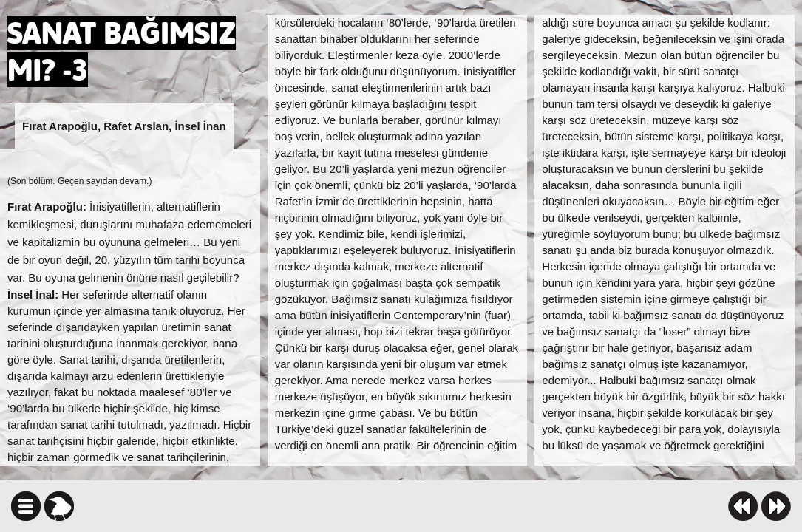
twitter (473, 506)
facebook (447, 506)
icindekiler (26, 506)
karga (59, 506)
